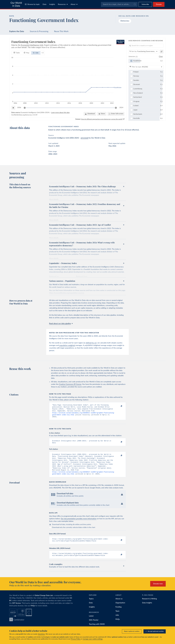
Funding (118, 613)
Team (117, 617)
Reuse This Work (61, 31)
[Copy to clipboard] (119, 406)
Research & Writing (149, 605)
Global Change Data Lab (44, 601)
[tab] (17, 53)
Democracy (125, 21)
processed (85, 138)
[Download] (90, 114)
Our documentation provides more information (79, 524)
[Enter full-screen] (116, 114)
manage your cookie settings (93, 639)
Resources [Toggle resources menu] (63, 4)
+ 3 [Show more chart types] (42, 53)
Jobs (117, 621)
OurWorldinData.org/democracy (22, 115)
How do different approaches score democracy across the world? (102, 119)
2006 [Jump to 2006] (19, 108)
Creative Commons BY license (70, 384)
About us (119, 605)
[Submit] (135, 4)
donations (41, 634)
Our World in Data (16, 4)
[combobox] (119, 4)
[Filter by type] (146, 67)
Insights (52, 4)
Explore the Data (17, 31)
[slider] (25, 108)
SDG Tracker (94, 626)
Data (44, 4)
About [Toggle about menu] (74, 4)
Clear (161, 56)
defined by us (91, 343)
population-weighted (67, 345)
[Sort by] (144, 52)
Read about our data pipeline (61, 324)
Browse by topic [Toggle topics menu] (32, 4)
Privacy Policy (76, 639)
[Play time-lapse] (13, 108)
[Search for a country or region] (146, 46)
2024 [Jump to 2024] (121, 108)
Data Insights (147, 609)
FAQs (33, 612)
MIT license (16, 609)
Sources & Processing (39, 31)
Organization (120, 609)
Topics (91, 605)
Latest (91, 622)
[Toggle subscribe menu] (145, 4)
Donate (159, 4)
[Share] (102, 114)
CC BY (35, 115)
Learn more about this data (60, 112)
